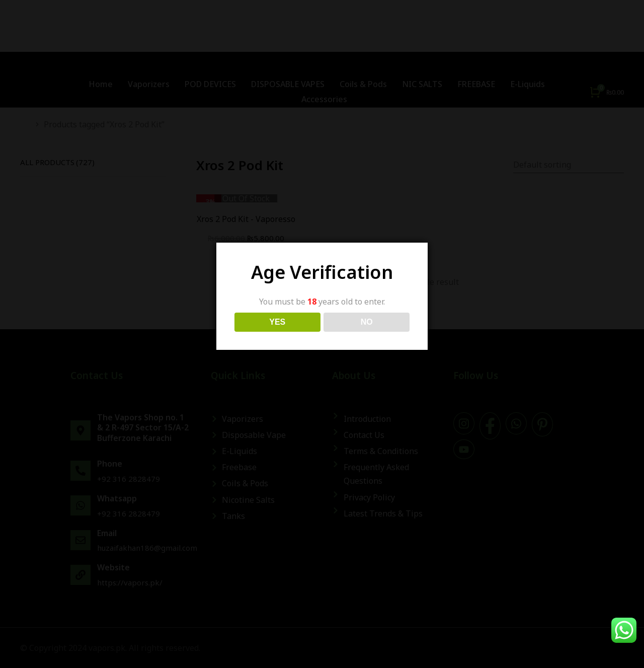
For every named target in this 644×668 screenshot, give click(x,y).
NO (367, 322)
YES (277, 322)
